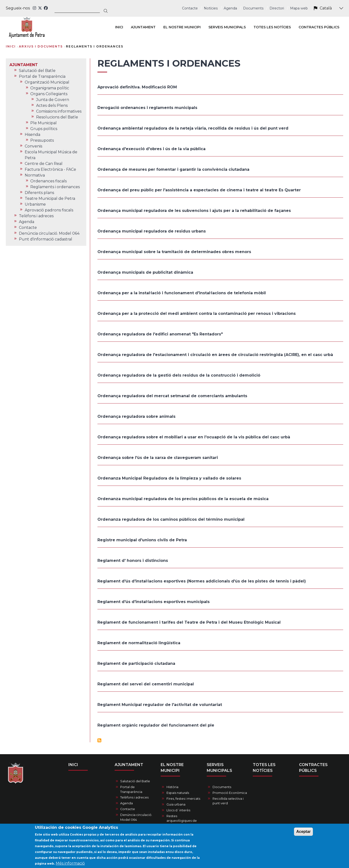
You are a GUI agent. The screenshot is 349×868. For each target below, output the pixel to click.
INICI (73, 765)
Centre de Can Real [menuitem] (44, 164)
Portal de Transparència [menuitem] (42, 76)
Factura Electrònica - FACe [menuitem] (50, 169)
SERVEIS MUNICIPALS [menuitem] (227, 27)
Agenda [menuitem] (27, 222)
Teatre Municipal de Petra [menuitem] (50, 198)
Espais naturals (178, 793)
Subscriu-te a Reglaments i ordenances (99, 740)
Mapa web (299, 8)
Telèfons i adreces (134, 797)
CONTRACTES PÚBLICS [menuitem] (319, 27)
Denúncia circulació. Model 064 (136, 817)
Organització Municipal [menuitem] (47, 82)
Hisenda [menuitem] (32, 135)
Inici (11, 46)
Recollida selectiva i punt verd (228, 801)
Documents (253, 8)
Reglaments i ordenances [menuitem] (55, 187)
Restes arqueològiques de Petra (182, 821)
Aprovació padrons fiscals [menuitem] (49, 210)
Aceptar (303, 833)
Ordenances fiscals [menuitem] (48, 181)
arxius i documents (41, 46)
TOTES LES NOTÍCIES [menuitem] (272, 27)
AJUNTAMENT (129, 765)
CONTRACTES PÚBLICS (313, 768)
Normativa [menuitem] (35, 175)
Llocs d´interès (178, 810)
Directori (277, 8)
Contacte (190, 8)
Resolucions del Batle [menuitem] (57, 117)
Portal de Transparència (131, 789)
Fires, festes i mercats (183, 799)
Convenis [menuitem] (33, 146)
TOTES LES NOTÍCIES (264, 768)
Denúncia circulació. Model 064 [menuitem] (49, 233)
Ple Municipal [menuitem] (44, 123)
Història (172, 787)
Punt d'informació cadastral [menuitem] (46, 239)
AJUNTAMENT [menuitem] (143, 27)
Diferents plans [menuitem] (39, 193)
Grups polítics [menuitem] (44, 129)
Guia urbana (176, 804)
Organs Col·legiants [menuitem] (49, 94)
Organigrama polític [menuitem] (50, 88)
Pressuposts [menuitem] (42, 140)
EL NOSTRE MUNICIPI (172, 768)
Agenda (230, 8)
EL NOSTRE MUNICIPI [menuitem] (182, 27)
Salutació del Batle (135, 781)
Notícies (211, 8)
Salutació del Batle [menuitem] (37, 71)
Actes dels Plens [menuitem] (52, 105)
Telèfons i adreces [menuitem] (36, 216)
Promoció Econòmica (230, 793)
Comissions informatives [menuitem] (59, 111)
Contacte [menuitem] (28, 228)
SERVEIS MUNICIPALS (219, 768)
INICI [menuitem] (119, 27)
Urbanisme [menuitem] (35, 204)
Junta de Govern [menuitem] (53, 100)
